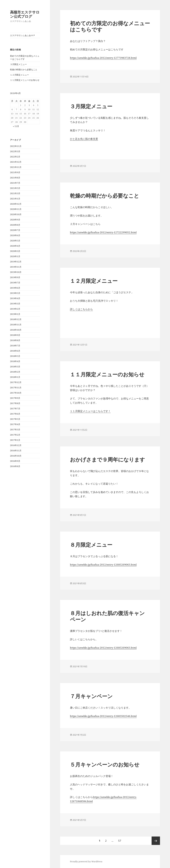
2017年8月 (15, 403)
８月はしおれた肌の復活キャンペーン (107, 616)
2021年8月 (15, 178)
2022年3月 (15, 151)
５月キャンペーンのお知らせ (105, 764)
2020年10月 (16, 214)
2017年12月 (16, 382)
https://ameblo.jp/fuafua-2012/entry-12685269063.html (103, 565)
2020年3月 (15, 251)
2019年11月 (16, 267)
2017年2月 (15, 435)
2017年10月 (16, 393)
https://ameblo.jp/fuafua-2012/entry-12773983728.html (103, 58)
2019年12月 (16, 262)
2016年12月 (16, 445)
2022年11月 (16, 146)
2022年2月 (15, 157)
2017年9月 (15, 398)
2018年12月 (16, 319)
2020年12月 (16, 204)
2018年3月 (15, 367)
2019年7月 (15, 283)
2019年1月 (15, 314)
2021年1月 (15, 199)
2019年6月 (15, 288)
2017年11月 (16, 388)
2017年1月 (15, 440)
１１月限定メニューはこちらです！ (90, 411)
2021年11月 (16, 167)
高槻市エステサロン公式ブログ (25, 14)
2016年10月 (16, 456)
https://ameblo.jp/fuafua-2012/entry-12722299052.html (103, 232)
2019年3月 (15, 304)
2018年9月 (15, 335)
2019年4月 (15, 298)
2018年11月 (16, 325)
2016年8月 (15, 466)
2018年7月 (15, 346)
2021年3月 (15, 193)
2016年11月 (16, 450)
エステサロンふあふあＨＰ (23, 35)
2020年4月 (15, 246)
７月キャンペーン (91, 696)
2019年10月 (16, 272)
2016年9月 (15, 461)
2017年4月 (15, 424)
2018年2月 (15, 372)
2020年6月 (15, 235)
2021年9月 (15, 172)
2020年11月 (16, 209)
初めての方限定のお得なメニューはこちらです (110, 26)
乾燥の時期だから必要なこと (24, 69)
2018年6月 (15, 351)
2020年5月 (15, 241)
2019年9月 (15, 277)
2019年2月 (15, 309)
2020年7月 (15, 230)
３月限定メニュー (18, 64)
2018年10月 (16, 330)
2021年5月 (15, 188)
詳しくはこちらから (81, 309)
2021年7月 (15, 183)
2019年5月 (15, 293)
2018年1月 (15, 377)
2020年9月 (15, 220)
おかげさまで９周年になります (107, 459)
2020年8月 (15, 225)
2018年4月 (15, 361)
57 (120, 841)
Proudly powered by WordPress (86, 861)
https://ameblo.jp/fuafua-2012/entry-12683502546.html (103, 716)
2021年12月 (16, 162)
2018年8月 (15, 340)
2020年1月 (15, 256)
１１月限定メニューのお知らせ (25, 80)
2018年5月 (15, 356)
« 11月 (16, 126)
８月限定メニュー (91, 545)
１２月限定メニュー (19, 75)
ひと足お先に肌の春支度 (84, 139)
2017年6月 (15, 414)
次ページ (156, 841)
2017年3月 (15, 430)
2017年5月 (15, 419)
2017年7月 (15, 409)
